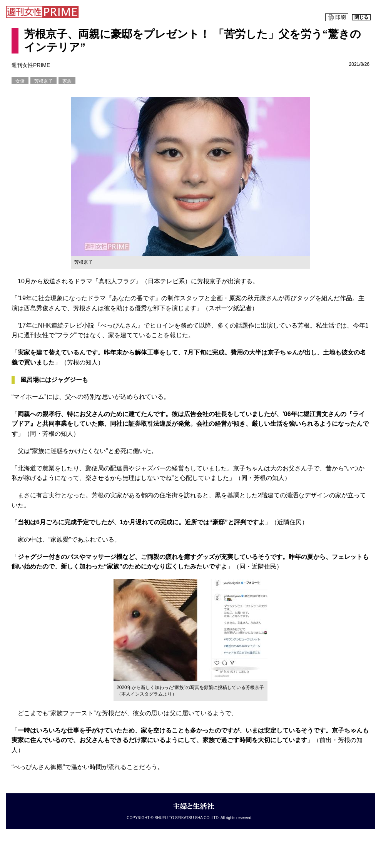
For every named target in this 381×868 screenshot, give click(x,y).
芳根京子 (43, 81)
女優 (20, 81)
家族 (67, 81)
